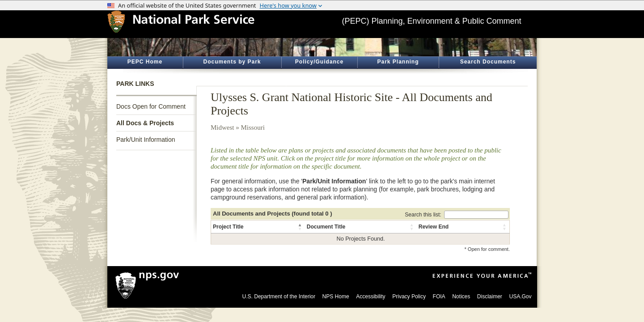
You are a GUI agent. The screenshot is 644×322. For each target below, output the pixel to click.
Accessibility (371, 297)
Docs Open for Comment (151, 106)
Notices (461, 297)
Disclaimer (490, 297)
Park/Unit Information (146, 140)
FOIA (439, 297)
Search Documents (488, 62)
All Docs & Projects (145, 123)
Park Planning (398, 62)
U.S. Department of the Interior (279, 297)
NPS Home (336, 297)
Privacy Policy (409, 297)
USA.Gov (520, 297)
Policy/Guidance (319, 62)
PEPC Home (145, 62)
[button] (301, 227)
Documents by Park (232, 62)
